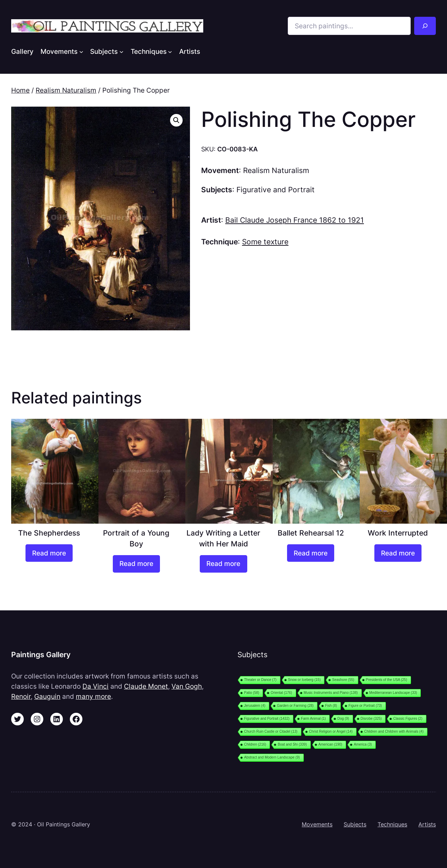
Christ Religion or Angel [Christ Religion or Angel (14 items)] (331, 731)
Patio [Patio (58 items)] (252, 693)
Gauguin (47, 696)
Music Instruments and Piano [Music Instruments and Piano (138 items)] (331, 693)
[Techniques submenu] (170, 51)
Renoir (21, 696)
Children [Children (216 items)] (255, 744)
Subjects (355, 824)
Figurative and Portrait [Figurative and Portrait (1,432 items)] (267, 719)
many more (93, 696)
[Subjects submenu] (122, 51)
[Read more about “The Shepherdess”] (49, 553)
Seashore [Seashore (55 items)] (343, 680)
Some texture (265, 242)
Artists (427, 824)
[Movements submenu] (81, 51)
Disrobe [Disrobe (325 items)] (371, 719)
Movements (317, 824)
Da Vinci (96, 686)
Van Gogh (187, 686)
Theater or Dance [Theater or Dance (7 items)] (260, 680)
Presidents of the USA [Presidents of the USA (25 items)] (387, 680)
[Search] (425, 26)
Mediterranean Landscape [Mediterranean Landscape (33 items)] (393, 693)
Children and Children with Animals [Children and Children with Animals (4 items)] (394, 731)
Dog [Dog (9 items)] (343, 719)
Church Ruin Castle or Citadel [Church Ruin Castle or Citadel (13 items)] (271, 731)
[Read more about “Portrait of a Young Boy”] (136, 564)
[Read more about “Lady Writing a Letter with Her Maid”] (223, 564)
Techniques (392, 824)
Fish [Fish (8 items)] (331, 706)
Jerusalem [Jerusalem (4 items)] (255, 706)
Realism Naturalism (66, 90)
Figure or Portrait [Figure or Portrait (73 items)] (365, 706)
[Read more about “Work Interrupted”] (398, 553)
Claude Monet (146, 686)
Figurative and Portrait (276, 190)
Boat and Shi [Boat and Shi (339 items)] (292, 744)
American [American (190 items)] (330, 744)
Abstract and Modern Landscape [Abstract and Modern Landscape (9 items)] (272, 757)
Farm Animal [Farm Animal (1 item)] (313, 719)
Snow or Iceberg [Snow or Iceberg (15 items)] (304, 680)
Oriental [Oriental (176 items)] (281, 693)
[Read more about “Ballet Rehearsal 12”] (311, 553)
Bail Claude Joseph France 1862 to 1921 (295, 220)
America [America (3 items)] (363, 744)
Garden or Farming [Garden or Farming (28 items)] (295, 706)
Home (20, 90)
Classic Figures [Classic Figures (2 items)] (408, 719)
